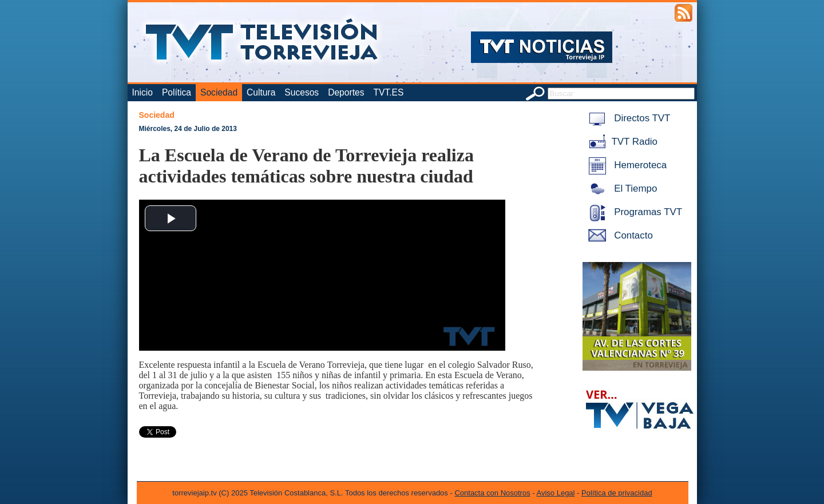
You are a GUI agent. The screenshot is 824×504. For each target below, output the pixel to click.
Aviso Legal (556, 493)
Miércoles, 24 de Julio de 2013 (188, 129)
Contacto (619, 235)
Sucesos (302, 92)
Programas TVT (633, 212)
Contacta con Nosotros (492, 493)
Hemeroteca (626, 165)
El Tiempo (621, 188)
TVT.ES (388, 92)
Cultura (261, 92)
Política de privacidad (617, 493)
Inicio (142, 92)
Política (177, 92)
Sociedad (219, 92)
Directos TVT (627, 118)
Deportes (346, 92)
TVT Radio (621, 142)
